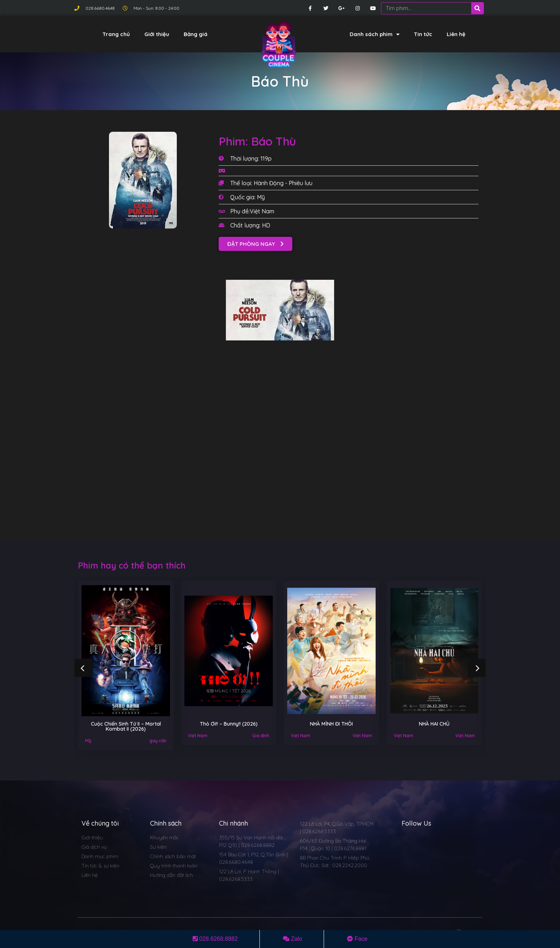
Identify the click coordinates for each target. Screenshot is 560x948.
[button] (255, 244)
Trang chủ (116, 34)
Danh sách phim (375, 34)
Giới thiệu (157, 34)
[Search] (477, 8)
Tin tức (423, 34)
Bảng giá (196, 34)
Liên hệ (456, 34)
